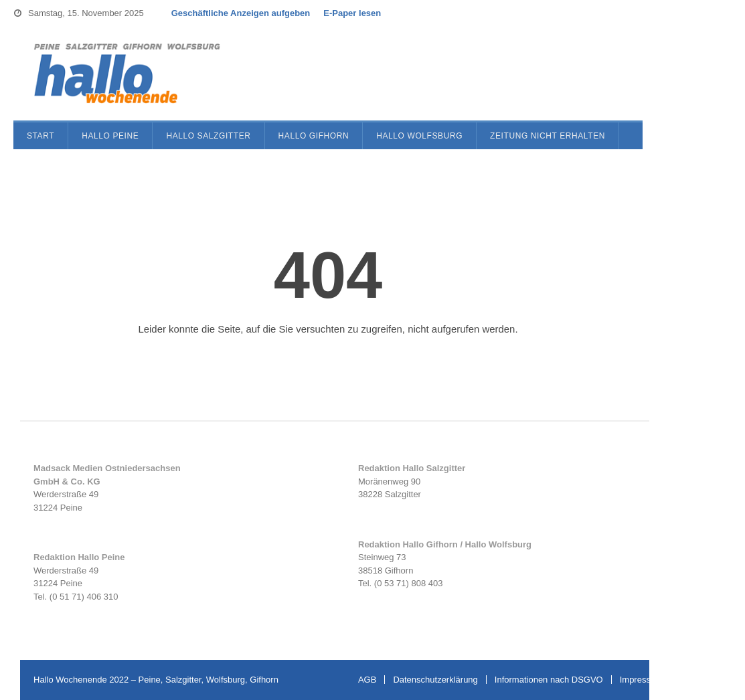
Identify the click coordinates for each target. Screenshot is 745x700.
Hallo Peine (110, 136)
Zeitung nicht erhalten (548, 136)
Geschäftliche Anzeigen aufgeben (241, 13)
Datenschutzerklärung (435, 680)
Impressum (641, 680)
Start (40, 136)
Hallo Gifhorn (314, 136)
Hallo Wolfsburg (419, 136)
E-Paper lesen (352, 13)
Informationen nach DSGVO (549, 680)
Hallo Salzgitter (208, 136)
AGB (367, 680)
